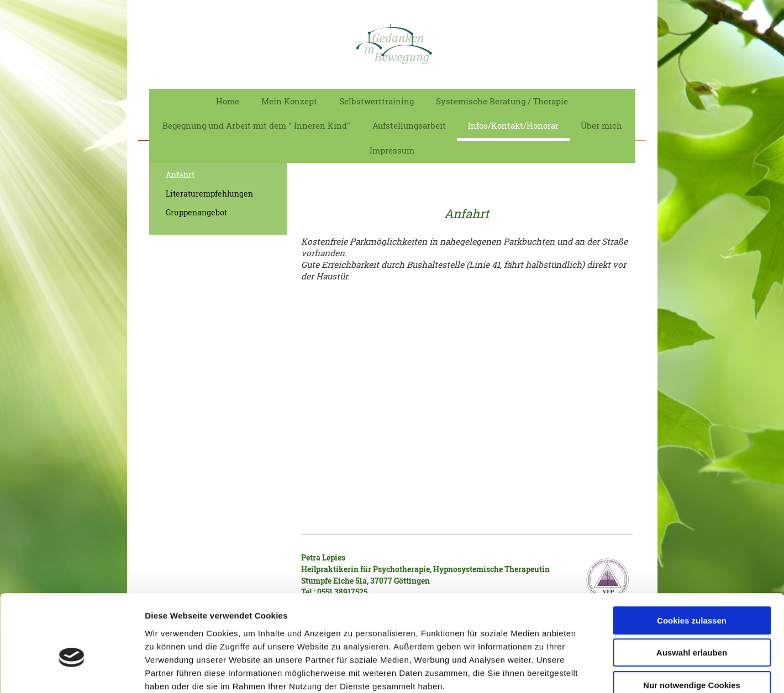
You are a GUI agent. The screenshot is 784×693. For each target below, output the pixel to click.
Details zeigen (588, 671)
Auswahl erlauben (692, 591)
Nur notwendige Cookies (692, 623)
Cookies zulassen (692, 558)
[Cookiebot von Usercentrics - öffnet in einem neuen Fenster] (72, 671)
